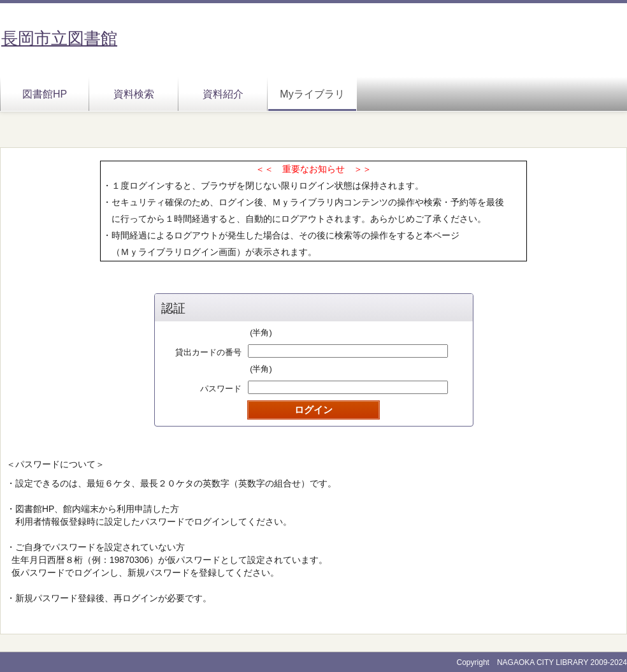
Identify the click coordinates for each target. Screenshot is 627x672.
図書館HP (45, 94)
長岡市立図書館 (59, 38)
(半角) (261, 332)
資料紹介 (223, 94)
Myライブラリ (312, 94)
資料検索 (134, 94)
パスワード (221, 389)
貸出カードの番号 (208, 352)
